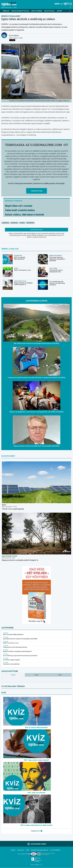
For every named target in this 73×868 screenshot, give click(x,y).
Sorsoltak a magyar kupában (11, 660)
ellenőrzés (14, 223)
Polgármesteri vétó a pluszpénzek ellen (56, 271)
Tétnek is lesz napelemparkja (13, 509)
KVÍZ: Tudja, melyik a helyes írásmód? (37, 760)
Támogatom (37, 191)
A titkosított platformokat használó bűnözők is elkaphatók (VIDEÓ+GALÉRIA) (37, 378)
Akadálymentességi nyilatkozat (40, 850)
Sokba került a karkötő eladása (20, 210)
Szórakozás (18, 256)
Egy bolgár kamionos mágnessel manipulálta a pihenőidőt (57, 259)
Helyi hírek (37, 11)
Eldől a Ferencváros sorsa (23, 270)
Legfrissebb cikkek (36, 844)
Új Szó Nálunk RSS (24, 854)
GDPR (28, 850)
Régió (4, 505)
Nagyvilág (49, 11)
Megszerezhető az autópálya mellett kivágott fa (23, 284)
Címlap (6, 11)
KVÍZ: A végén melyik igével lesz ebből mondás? (37, 825)
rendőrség (5, 223)
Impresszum (21, 850)
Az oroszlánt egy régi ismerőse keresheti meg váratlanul (57, 283)
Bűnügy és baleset (11, 16)
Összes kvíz (37, 831)
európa (22, 223)
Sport (59, 11)
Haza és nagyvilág (20, 11)
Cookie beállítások (55, 850)
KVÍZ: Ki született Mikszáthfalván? (20, 258)
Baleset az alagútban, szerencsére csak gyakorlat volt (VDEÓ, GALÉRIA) (36, 412)
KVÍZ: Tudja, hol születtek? (37, 793)
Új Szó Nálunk (14, 36)
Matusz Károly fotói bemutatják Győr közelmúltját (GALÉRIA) (36, 446)
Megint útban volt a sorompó (19, 206)
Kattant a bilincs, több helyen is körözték (25, 215)
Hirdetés (13, 850)
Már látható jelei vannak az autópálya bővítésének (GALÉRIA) (37, 343)
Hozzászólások (36, 230)
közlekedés (30, 223)
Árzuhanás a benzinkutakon (11, 664)
